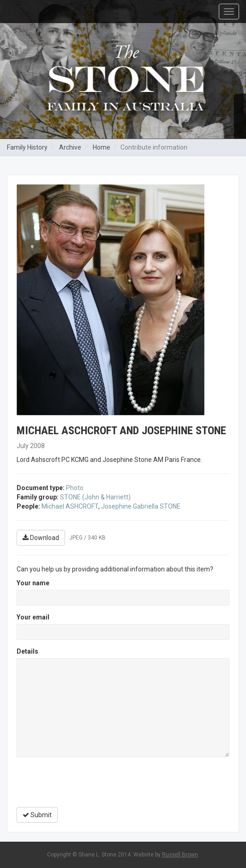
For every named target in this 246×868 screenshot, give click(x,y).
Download (41, 538)
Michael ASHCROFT (70, 506)
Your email (33, 617)
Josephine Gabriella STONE (141, 506)
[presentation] (87, 782)
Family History (27, 147)
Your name (33, 583)
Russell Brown (180, 855)
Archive (70, 147)
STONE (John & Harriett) (95, 497)
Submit (37, 815)
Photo (75, 488)
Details (27, 651)
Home (102, 147)
